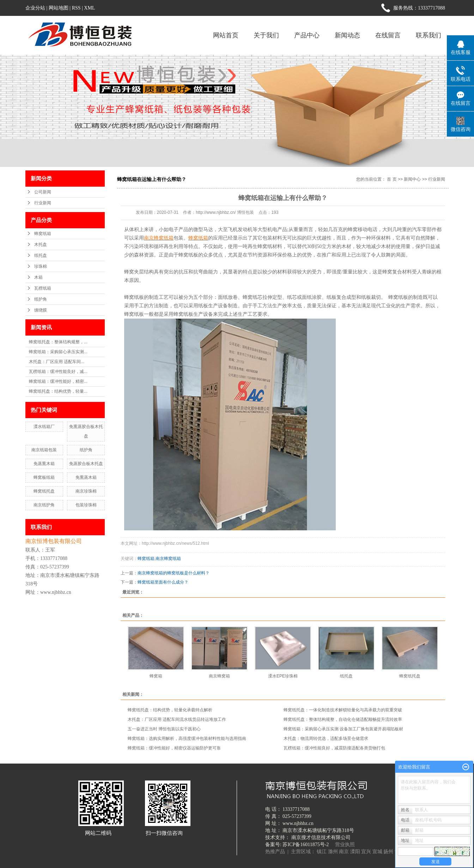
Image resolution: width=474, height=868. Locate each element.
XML (89, 8)
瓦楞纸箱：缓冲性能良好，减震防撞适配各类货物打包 (334, 748)
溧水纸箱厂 (44, 427)
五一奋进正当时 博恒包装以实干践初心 (164, 729)
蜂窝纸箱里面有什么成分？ (163, 582)
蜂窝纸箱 (43, 234)
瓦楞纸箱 (43, 288)
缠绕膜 (41, 310)
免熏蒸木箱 (86, 477)
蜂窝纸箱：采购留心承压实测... (58, 352)
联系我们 (429, 35)
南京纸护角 (44, 505)
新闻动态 (347, 35)
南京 (344, 852)
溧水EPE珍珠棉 (283, 676)
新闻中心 (412, 179)
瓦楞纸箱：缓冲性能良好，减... (58, 372)
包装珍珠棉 (86, 505)
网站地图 (59, 8)
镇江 (322, 852)
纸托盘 (41, 255)
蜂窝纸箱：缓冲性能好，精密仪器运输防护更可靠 (174, 748)
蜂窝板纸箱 (44, 477)
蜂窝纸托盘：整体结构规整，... (58, 342)
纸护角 (41, 299)
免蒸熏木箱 (44, 464)
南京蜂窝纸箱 (168, 559)
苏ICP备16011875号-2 (306, 845)
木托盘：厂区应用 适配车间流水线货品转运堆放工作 (177, 719)
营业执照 (345, 845)
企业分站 (35, 8)
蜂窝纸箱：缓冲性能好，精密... (58, 381)
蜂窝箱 (156, 676)
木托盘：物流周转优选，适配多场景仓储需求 (326, 739)
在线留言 (388, 35)
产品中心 (307, 35)
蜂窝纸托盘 (44, 491)
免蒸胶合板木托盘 (86, 464)
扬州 (388, 852)
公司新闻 (43, 192)
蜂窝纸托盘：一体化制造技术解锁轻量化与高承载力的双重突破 (343, 710)
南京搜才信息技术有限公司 (321, 837)
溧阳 (355, 852)
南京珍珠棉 (86, 491)
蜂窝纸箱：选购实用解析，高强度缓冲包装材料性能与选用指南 (187, 739)
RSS (76, 8)
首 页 (392, 179)
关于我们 (266, 35)
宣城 (377, 852)
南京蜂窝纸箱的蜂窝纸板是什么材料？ (174, 573)
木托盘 (41, 245)
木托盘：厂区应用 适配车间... (57, 362)
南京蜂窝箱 (219, 676)
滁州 (333, 852)
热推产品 (275, 852)
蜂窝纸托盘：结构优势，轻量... (58, 391)
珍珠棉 (41, 266)
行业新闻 (43, 203)
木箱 (38, 277)
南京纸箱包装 (44, 450)
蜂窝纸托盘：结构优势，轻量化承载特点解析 (170, 710)
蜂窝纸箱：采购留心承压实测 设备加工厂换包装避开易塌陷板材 (343, 729)
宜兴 (366, 852)
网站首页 (226, 35)
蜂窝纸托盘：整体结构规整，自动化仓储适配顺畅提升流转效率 (343, 719)
